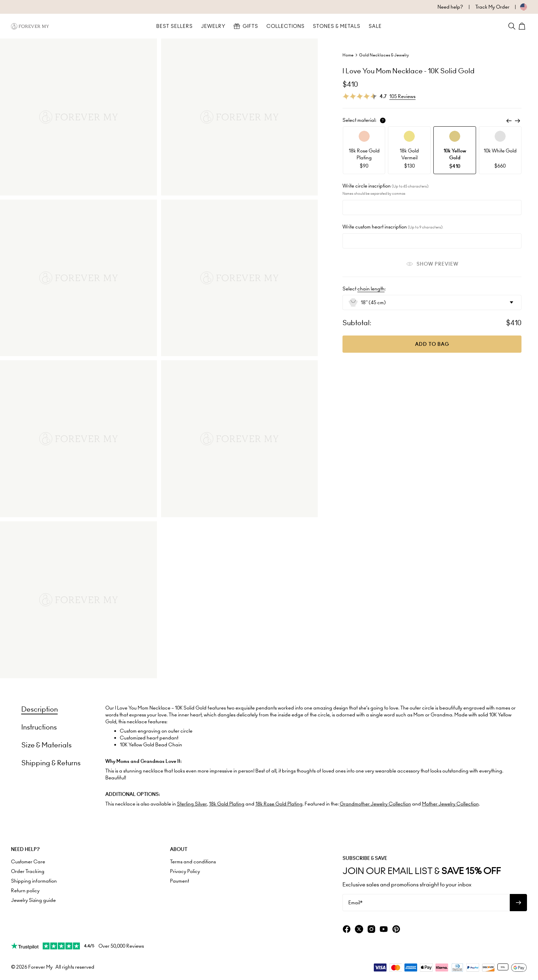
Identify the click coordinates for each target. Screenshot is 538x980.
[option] (364, 150)
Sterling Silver (192, 804)
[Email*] (426, 903)
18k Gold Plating (227, 804)
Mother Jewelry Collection (450, 804)
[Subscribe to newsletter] (518, 903)
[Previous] (509, 121)
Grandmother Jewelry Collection (375, 804)
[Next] (517, 121)
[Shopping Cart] (523, 26)
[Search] (512, 26)
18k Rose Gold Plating (279, 804)
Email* (355, 903)
